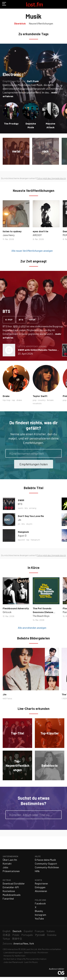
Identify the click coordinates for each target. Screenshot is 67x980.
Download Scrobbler (14, 883)
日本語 (6, 935)
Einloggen (40, 887)
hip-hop (7, 400)
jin (19, 524)
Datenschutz (30, 952)
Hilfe (37, 871)
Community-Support (46, 864)
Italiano (51, 931)
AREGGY (37, 235)
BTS (20, 504)
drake (19, 400)
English (7, 931)
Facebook (40, 903)
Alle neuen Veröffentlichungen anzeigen (32, 251)
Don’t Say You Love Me (31, 516)
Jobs (5, 867)
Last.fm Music (31, 962)
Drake (6, 396)
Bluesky (39, 911)
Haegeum (23, 532)
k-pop (9, 320)
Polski (16, 935)
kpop (33, 320)
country (42, 400)
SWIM (21, 500)
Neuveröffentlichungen (41, 23)
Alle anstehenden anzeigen (32, 628)
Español (28, 931)
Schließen (66, 979)
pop (35, 400)
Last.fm (34, 4)
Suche (57, 815)
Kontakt (7, 864)
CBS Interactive (10, 949)
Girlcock (7, 612)
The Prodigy (11, 123)
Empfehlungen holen (34, 464)
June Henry (9, 235)
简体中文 (17, 939)
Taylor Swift (40, 396)
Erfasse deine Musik (45, 860)
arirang (33, 508)
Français (40, 931)
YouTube (39, 918)
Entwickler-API (11, 887)
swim (21, 508)
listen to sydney (12, 231)
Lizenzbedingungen (13, 952)
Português (27, 935)
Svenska (52, 935)
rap (13, 400)
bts (21, 320)
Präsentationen (11, 871)
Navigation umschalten (4, 4)
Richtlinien (43, 952)
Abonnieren (41, 891)
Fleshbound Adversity (16, 608)
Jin (19, 520)
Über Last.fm (10, 860)
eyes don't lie (40, 231)
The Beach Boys (41, 616)
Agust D (22, 536)
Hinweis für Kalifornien (14, 956)
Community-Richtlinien (47, 867)
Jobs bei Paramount (13, 962)
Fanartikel (8, 899)
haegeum (35, 540)
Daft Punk (33, 81)
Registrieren (41, 883)
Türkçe (6, 939)
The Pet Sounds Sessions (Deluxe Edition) (43, 612)
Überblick (20, 23)
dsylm (29, 524)
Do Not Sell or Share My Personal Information (25, 959)
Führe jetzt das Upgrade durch (51, 178)
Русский (40, 935)
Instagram (40, 915)
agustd (21, 540)
